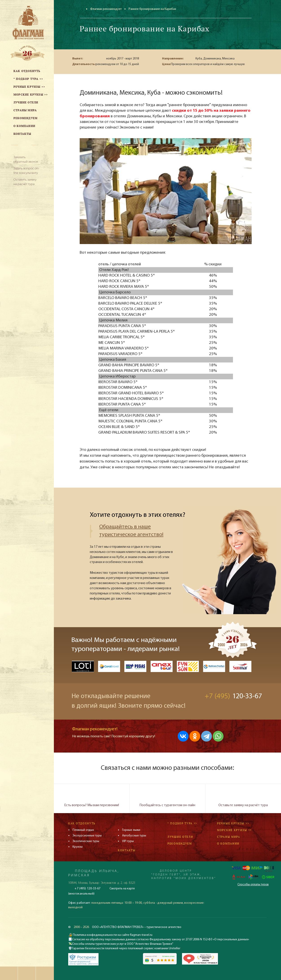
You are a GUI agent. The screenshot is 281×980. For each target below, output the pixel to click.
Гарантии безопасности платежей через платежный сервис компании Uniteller (126, 948)
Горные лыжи (131, 830)
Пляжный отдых (83, 830)
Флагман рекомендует (106, 9)
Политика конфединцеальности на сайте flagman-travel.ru (112, 935)
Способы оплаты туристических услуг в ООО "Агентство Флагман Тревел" (123, 944)
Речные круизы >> (233, 823)
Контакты (127, 850)
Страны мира (229, 837)
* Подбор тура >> (182, 823)
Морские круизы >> (234, 830)
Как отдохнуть (82, 823)
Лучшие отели (180, 837)
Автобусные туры (134, 836)
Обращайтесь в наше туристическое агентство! (131, 531)
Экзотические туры (86, 841)
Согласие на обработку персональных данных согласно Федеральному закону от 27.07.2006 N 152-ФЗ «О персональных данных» (161, 940)
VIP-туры (128, 841)
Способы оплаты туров (253, 885)
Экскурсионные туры (87, 836)
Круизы (78, 847)
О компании (228, 844)
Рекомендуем (180, 844)
